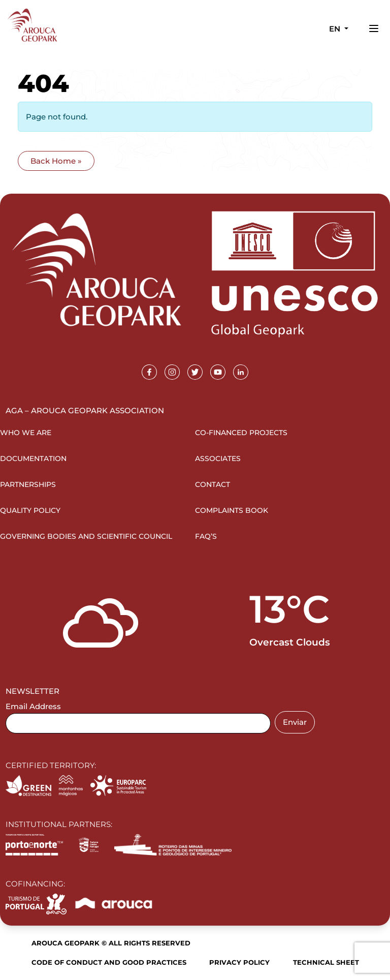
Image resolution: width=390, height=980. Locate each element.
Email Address (33, 706)
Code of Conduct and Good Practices (109, 962)
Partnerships (28, 484)
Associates (218, 458)
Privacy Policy (239, 962)
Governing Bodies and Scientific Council (86, 536)
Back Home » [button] (56, 161)
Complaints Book (232, 510)
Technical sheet (326, 962)
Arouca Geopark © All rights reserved (111, 943)
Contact (213, 484)
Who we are (26, 433)
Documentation (33, 458)
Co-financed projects (241, 433)
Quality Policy (30, 510)
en (336, 29)
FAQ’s (206, 536)
